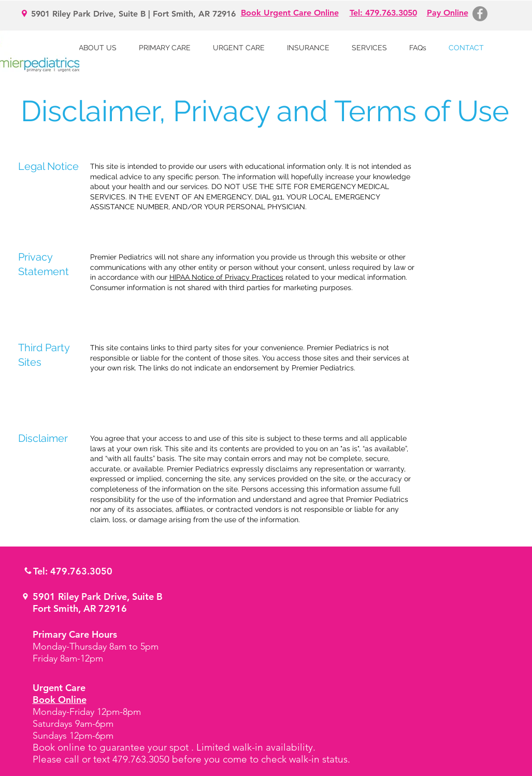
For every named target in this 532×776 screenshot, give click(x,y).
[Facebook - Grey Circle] (480, 14)
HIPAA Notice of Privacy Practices (226, 277)
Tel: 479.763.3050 (73, 571)
